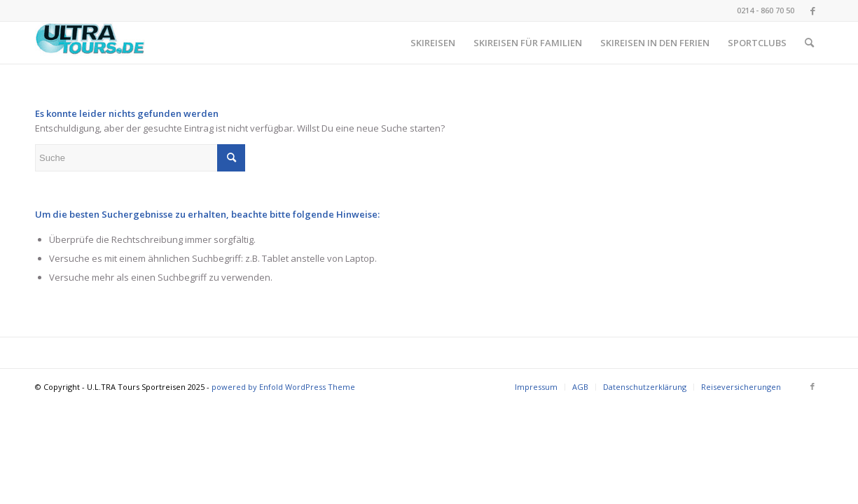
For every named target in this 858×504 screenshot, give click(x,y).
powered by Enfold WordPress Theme (283, 387)
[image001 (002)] (90, 43)
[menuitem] (433, 43)
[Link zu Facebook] (812, 10)
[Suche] (809, 43)
